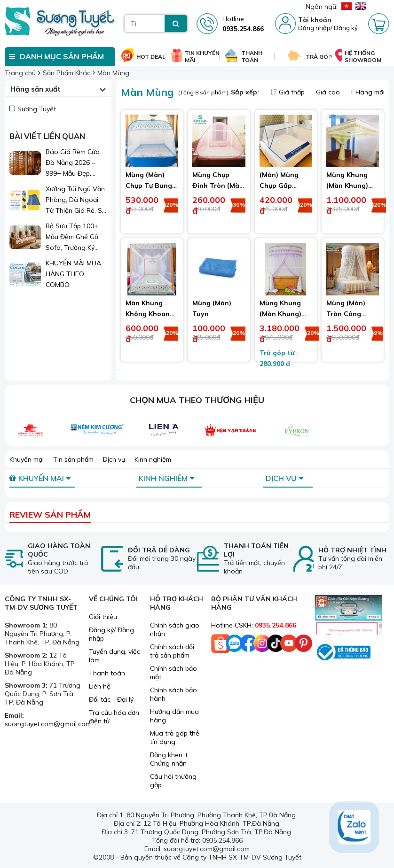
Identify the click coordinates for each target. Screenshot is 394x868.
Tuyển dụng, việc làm (114, 656)
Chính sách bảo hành (173, 694)
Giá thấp (288, 92)
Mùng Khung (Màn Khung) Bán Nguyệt (280, 314)
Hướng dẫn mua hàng (174, 716)
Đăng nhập (314, 28)
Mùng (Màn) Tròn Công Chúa (346, 314)
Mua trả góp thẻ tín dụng (175, 737)
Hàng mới (368, 92)
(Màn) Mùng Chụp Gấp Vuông (279, 186)
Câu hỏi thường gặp (173, 781)
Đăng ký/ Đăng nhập (111, 634)
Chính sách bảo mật (173, 673)
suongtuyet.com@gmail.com (48, 724)
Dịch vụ (114, 459)
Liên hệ (100, 686)
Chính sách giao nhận (175, 629)
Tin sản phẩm (73, 459)
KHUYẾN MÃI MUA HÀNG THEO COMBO (73, 274)
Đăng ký (346, 28)
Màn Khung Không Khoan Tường (148, 314)
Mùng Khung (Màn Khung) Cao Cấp (347, 186)
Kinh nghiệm (153, 459)
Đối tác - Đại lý (111, 699)
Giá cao (329, 92)
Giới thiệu (103, 617)
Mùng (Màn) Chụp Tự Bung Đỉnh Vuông (149, 186)
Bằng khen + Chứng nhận (169, 759)
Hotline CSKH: (254, 625)
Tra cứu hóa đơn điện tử (114, 717)
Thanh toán (107, 673)
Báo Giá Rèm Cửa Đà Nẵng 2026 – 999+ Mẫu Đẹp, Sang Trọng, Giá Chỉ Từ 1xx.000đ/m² (76, 163)
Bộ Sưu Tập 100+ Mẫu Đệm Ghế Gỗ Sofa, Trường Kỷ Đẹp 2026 (72, 237)
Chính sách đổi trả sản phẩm (172, 651)
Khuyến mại (27, 459)
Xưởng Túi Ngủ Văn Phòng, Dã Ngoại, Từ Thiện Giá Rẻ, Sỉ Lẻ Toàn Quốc (75, 200)
